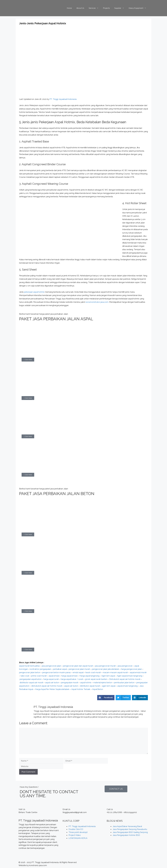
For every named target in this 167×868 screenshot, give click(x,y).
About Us (80, 8)
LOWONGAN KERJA (78, 838)
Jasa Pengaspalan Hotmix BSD (126, 835)
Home (69, 8)
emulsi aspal (78, 672)
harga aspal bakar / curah (72, 679)
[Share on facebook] (106, 698)
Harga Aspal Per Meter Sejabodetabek (52, 689)
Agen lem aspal (108, 676)
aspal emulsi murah (138, 672)
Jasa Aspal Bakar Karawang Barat (127, 826)
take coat (25, 676)
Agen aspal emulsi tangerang (130, 676)
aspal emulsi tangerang (127, 686)
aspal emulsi (54, 676)
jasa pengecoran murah (105, 666)
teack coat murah (93, 672)
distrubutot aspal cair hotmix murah (47, 686)
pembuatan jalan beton (124, 682)
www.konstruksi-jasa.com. (97, 302)
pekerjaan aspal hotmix (34, 292)
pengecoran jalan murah (79, 669)
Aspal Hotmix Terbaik (81, 689)
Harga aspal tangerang (89, 676)
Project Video (75, 835)
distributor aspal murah (90, 686)
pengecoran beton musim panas (56, 672)
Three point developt (78, 832)
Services (95, 8)
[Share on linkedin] (140, 698)
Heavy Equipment (139, 8)
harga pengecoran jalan (131, 669)
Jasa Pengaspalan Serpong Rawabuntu (130, 829)
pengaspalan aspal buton (31, 679)
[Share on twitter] (123, 698)
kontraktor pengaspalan (40, 669)
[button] (28, 360)
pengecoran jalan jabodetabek (106, 669)
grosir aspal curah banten (96, 679)
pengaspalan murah (70, 682)
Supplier (120, 8)
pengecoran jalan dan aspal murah (78, 666)
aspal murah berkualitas (29, 666)
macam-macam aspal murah (115, 672)
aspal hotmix (86, 682)
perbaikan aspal (60, 669)
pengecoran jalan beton (30, 672)
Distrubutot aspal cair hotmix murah (125, 679)
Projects (106, 8)
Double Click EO (76, 829)
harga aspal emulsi (69, 676)
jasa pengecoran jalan (51, 666)
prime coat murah (39, 676)
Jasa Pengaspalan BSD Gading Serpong (130, 832)
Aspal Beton (98, 689)
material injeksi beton (103, 682)
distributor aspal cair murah (31, 682)
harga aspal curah (51, 679)
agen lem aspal (109, 686)
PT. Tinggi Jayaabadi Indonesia (63, 99)
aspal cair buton (52, 682)
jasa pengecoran (125, 666)
